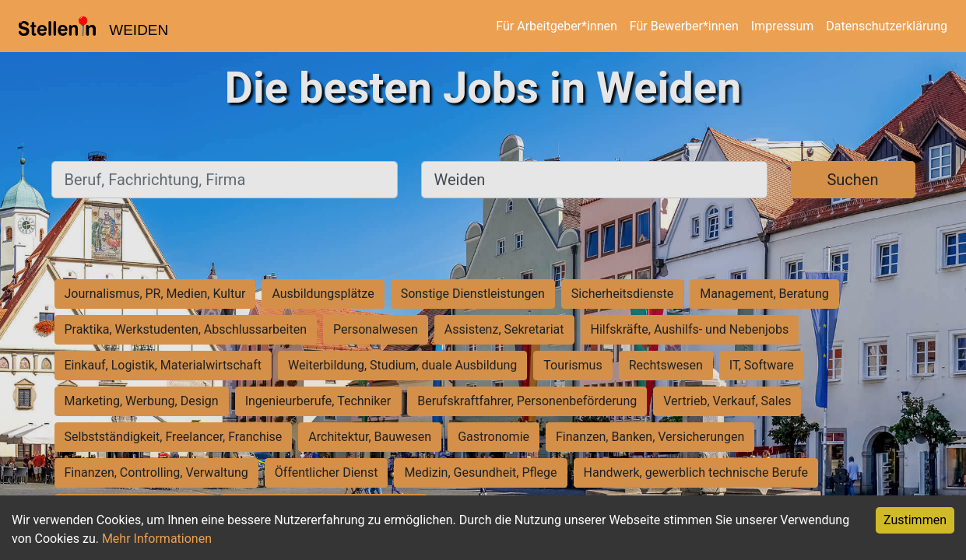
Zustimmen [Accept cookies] (915, 520)
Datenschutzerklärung (887, 26)
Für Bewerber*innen (684, 26)
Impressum (783, 26)
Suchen (852, 180)
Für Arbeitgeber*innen (556, 26)
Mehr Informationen (157, 539)
